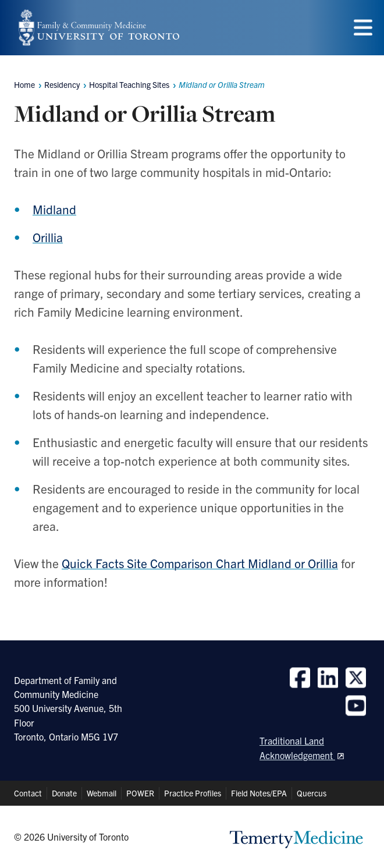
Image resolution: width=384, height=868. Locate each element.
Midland (54, 209)
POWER (140, 793)
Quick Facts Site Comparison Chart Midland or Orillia (200, 563)
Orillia (48, 237)
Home (24, 84)
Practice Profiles (193, 793)
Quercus (312, 793)
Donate (64, 793)
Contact (28, 793)
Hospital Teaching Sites (129, 84)
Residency (62, 84)
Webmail (102, 793)
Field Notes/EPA (259, 793)
